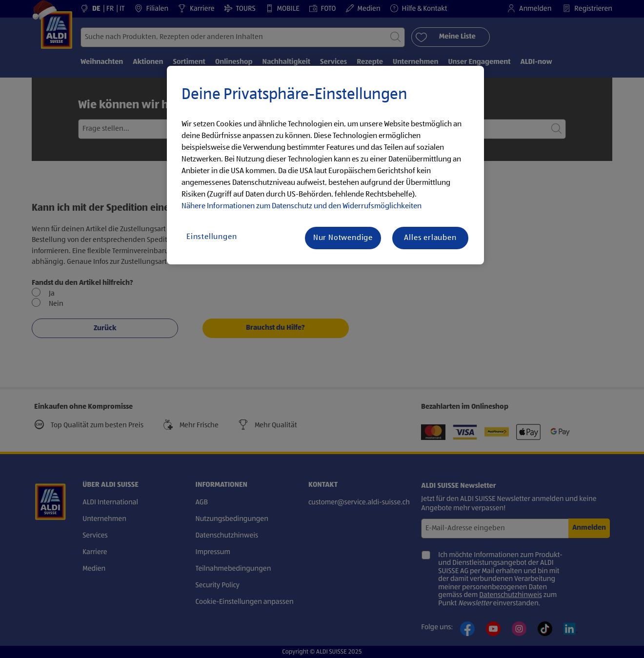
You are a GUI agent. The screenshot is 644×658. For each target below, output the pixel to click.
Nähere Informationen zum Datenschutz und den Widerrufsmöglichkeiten (302, 206)
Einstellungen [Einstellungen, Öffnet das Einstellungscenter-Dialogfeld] (211, 237)
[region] (325, 165)
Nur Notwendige (343, 238)
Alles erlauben (430, 238)
